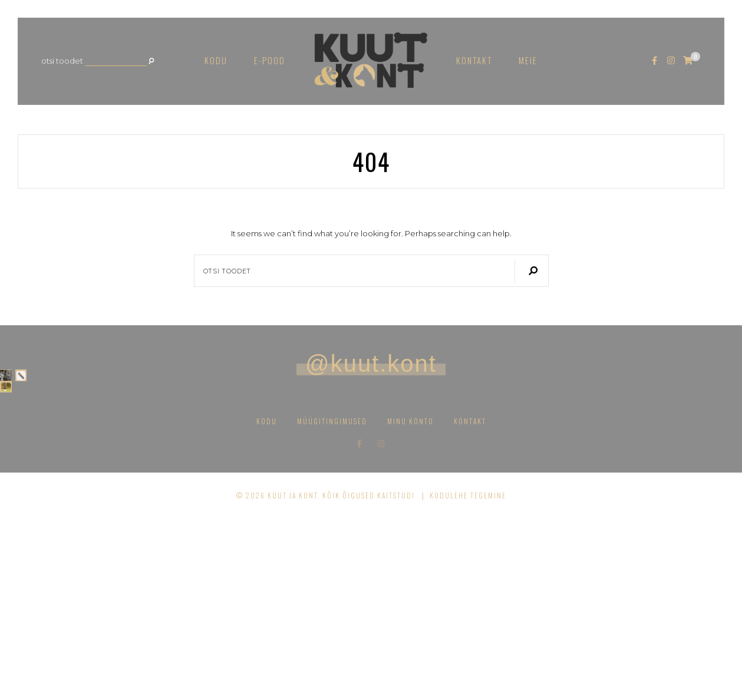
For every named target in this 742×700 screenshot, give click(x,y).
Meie (528, 60)
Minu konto (410, 603)
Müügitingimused (332, 603)
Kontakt (474, 60)
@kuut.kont (371, 364)
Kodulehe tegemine (468, 677)
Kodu (216, 60)
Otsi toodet (62, 61)
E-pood (270, 60)
